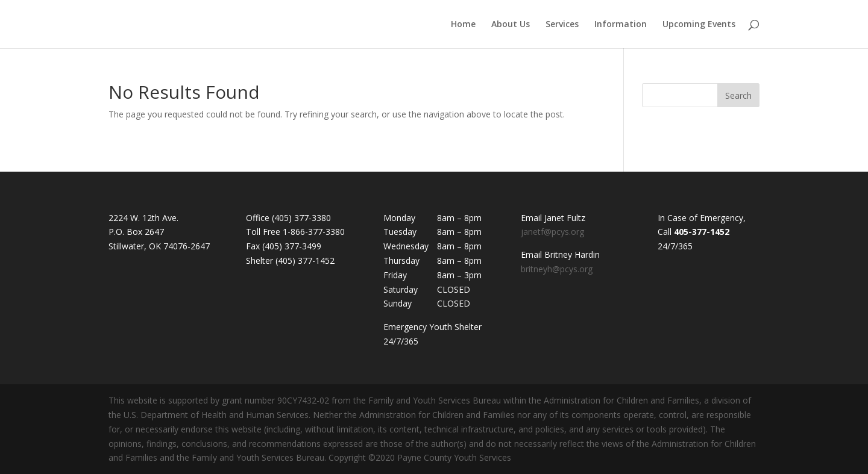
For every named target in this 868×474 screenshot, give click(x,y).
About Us (511, 25)
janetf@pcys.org (552, 232)
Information (621, 25)
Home (463, 25)
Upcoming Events (699, 25)
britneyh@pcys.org (557, 269)
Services (562, 25)
